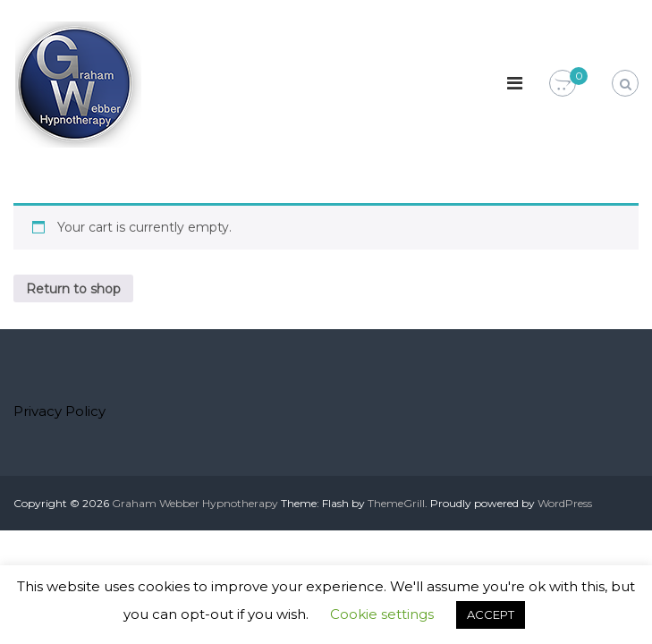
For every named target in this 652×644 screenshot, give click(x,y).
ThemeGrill (396, 503)
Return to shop (73, 289)
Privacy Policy (59, 411)
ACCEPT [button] (491, 614)
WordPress (565, 503)
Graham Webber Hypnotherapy (195, 503)
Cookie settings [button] (382, 614)
